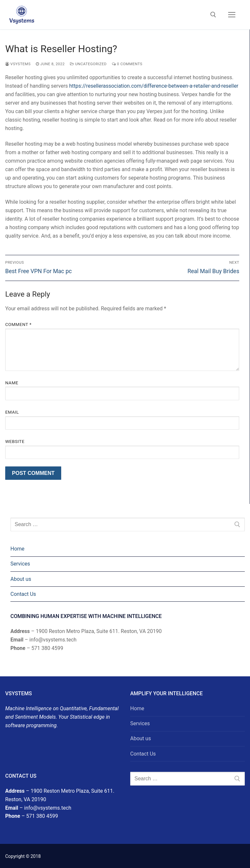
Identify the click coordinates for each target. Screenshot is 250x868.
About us (21, 579)
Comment (18, 324)
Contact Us (23, 594)
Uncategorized (88, 64)
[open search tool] (213, 15)
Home (17, 549)
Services (20, 564)
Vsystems (18, 64)
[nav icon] (232, 15)
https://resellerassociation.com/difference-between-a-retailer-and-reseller (154, 86)
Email (12, 412)
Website (15, 441)
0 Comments (127, 64)
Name (12, 383)
